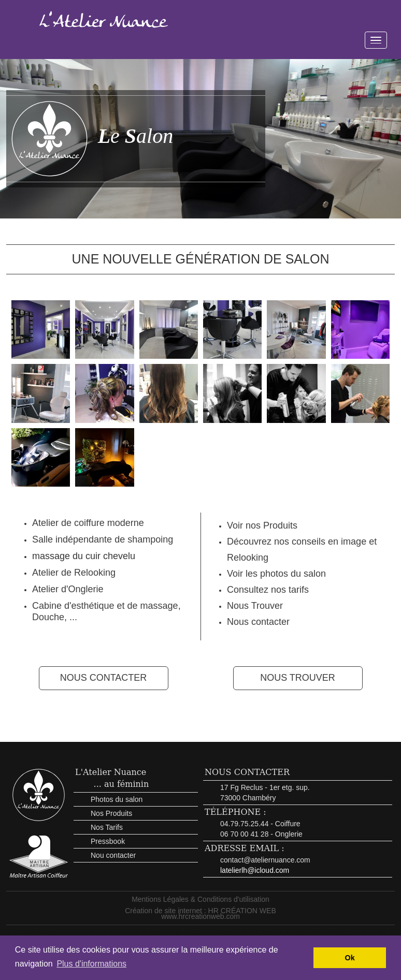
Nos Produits (111, 813)
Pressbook (108, 841)
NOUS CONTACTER (104, 678)
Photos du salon (117, 799)
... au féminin (121, 784)
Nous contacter (258, 622)
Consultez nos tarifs (268, 590)
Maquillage (299, 933)
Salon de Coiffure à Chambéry (204, 933)
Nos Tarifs (107, 827)
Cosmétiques (330, 933)
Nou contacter (113, 855)
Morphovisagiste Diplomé (137, 933)
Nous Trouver (255, 606)
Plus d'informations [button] (91, 964)
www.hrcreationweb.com (200, 916)
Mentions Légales (84, 933)
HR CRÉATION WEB (242, 911)
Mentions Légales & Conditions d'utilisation (200, 899)
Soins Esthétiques (263, 933)
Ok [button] (350, 958)
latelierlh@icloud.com (255, 870)
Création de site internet (163, 911)
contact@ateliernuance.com (265, 860)
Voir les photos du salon (276, 574)
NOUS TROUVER (298, 678)
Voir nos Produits (262, 525)
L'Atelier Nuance (111, 772)
